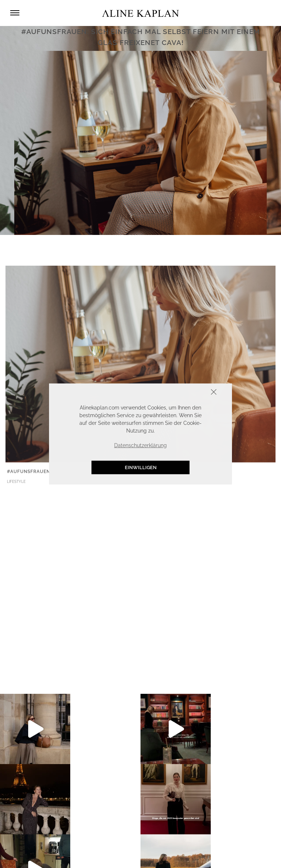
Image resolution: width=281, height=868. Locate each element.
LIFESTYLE (16, 482)
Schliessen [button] (191, 393)
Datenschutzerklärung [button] (140, 445)
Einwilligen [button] (141, 467)
